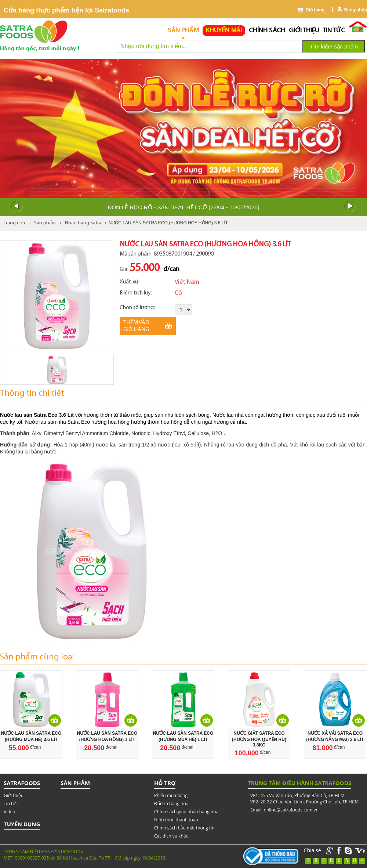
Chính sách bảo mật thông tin (184, 828)
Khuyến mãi (224, 31)
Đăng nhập (356, 10)
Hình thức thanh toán (176, 820)
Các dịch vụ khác (171, 836)
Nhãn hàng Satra (83, 223)
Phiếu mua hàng (171, 795)
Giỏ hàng (315, 10)
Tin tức (334, 31)
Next (350, 207)
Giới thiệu (304, 31)
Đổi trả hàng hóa (171, 804)
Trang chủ (14, 223)
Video (9, 812)
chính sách (267, 31)
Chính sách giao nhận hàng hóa (186, 812)
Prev (17, 207)
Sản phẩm (183, 31)
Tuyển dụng (22, 824)
